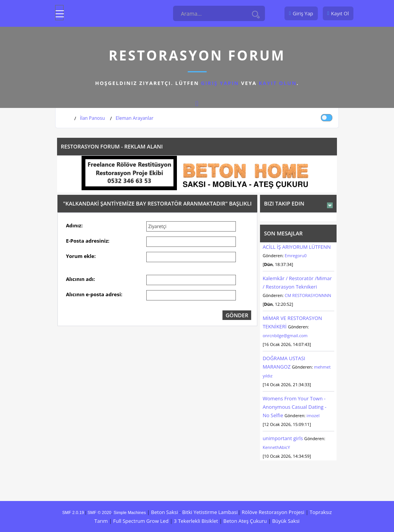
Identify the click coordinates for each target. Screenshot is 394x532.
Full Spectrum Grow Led (141, 521)
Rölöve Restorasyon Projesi (273, 512)
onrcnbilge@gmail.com (285, 335)
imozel (313, 415)
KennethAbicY (276, 447)
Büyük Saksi (286, 521)
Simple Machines (130, 512)
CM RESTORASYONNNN (308, 295)
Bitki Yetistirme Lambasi (210, 512)
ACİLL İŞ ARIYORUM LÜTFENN (297, 247)
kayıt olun (278, 83)
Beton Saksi (165, 512)
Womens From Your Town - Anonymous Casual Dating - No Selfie (295, 407)
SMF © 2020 (100, 512)
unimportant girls (283, 438)
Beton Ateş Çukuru (245, 521)
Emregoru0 (296, 255)
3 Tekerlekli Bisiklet (196, 521)
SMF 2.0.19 (73, 512)
